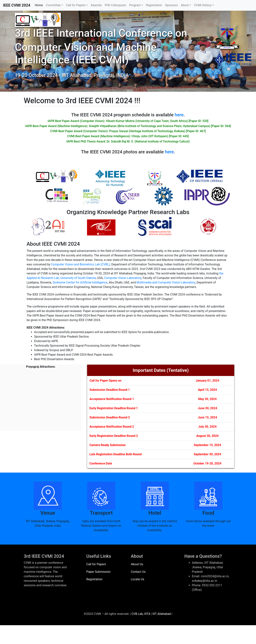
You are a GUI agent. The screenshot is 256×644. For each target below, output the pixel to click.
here (179, 115)
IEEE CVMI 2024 (17, 5)
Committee (53, 5)
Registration (154, 5)
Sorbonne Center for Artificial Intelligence (80, 282)
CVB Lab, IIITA (141, 614)
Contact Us (138, 572)
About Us (137, 564)
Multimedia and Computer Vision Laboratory (166, 282)
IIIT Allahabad (162, 614)
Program (135, 5)
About (185, 5)
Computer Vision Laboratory (123, 278)
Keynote (96, 5)
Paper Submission (99, 572)
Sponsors (171, 5)
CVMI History (203, 5)
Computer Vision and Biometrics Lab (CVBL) (80, 264)
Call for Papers (76, 5)
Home (39, 5)
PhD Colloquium (115, 5)
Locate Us (138, 579)
